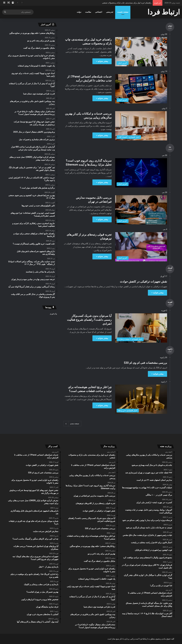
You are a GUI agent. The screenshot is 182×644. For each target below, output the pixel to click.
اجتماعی (99, 12)
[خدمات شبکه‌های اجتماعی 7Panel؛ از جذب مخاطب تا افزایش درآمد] (141, 89)
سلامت (88, 12)
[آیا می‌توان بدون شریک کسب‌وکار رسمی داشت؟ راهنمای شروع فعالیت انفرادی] (141, 328)
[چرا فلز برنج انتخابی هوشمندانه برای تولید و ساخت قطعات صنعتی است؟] (141, 399)
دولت (79, 12)
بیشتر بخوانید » (102, 61)
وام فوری (53, 314)
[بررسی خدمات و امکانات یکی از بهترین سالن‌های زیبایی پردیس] (141, 126)
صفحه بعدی (72, 424)
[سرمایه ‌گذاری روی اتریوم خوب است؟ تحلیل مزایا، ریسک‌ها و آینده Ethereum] (141, 173)
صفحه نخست (123, 12)
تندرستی (110, 12)
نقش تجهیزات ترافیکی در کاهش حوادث (143, 282)
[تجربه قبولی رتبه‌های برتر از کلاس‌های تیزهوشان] (141, 247)
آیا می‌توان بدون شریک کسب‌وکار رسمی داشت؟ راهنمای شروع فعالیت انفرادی (89, 320)
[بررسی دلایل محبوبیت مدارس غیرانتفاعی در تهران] (141, 210)
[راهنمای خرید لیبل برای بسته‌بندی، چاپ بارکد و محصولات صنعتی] (141, 52)
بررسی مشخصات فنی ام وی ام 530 (145, 363)
